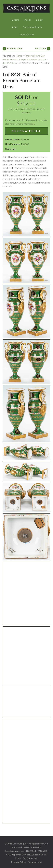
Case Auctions (27, 8)
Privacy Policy (19, 862)
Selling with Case (26, 131)
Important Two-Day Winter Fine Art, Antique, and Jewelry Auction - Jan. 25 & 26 (25, 59)
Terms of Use (35, 862)
